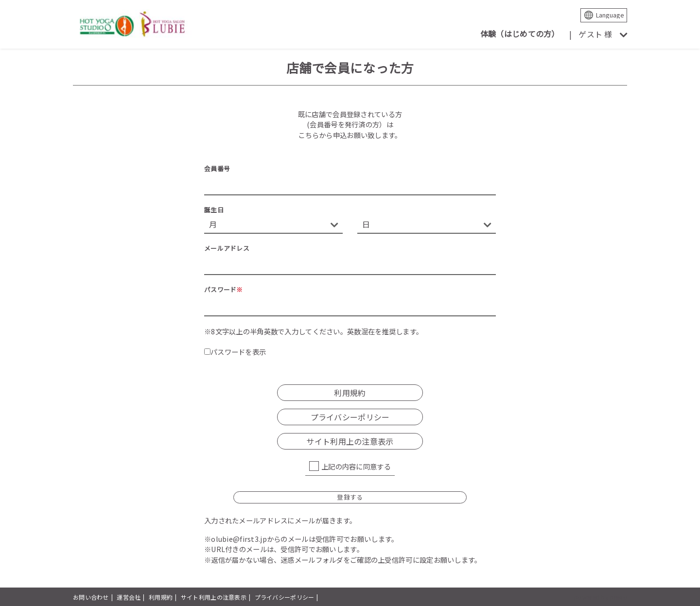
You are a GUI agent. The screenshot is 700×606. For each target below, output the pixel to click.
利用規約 (350, 393)
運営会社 (129, 597)
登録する (350, 497)
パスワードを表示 (235, 352)
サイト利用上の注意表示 (350, 441)
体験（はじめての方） (520, 34)
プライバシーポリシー (350, 417)
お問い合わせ (91, 597)
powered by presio (601, 597)
